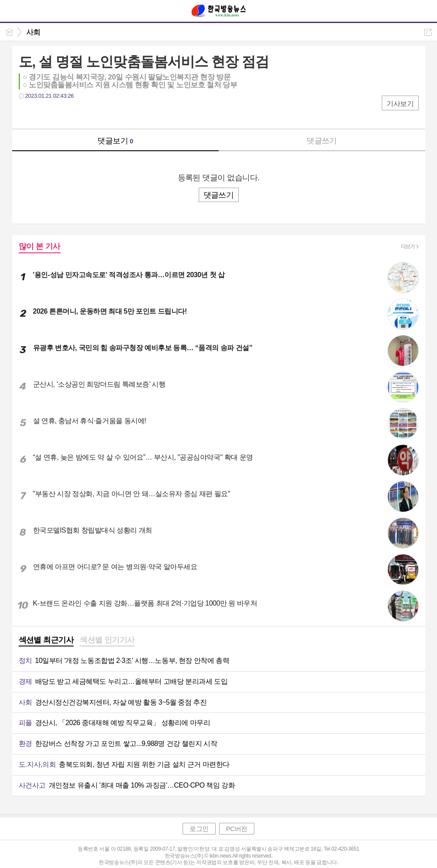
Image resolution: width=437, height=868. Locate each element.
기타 (78, 114)
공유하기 (428, 32)
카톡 (61, 114)
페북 (26, 114)
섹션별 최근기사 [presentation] (46, 640)
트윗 (44, 114)
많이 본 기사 (40, 246)
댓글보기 (115, 141)
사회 (33, 32)
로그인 (199, 829)
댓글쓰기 (322, 141)
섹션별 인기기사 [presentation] (107, 640)
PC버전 (237, 829)
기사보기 (400, 104)
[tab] (46, 641)
